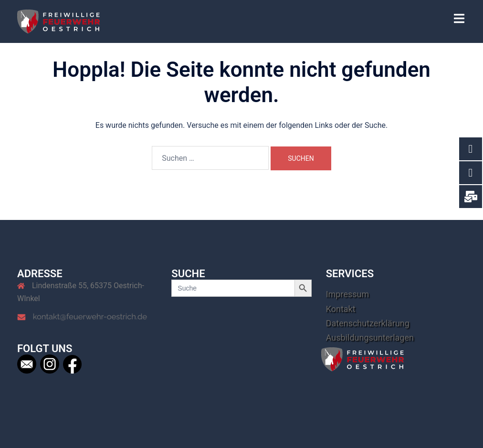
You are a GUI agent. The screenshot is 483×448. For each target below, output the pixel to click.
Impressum (348, 294)
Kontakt (341, 309)
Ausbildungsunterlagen (370, 338)
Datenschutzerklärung (368, 323)
